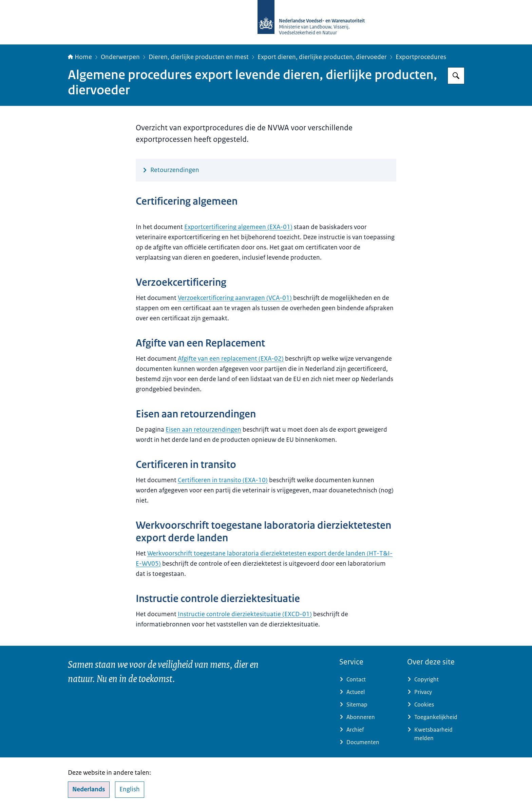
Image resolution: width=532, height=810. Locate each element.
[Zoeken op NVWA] (456, 76)
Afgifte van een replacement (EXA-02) (231, 359)
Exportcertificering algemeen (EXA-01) (238, 227)
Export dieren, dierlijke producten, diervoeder (322, 57)
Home (80, 57)
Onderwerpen (120, 57)
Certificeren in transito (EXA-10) (223, 480)
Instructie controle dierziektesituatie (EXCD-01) (245, 614)
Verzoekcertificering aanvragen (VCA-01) (235, 298)
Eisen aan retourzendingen (203, 430)
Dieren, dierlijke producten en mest (199, 57)
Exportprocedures (421, 57)
